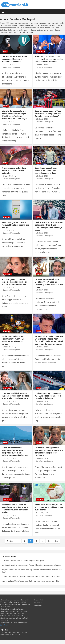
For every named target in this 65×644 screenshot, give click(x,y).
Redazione (38, 606)
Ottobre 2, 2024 (42, 401)
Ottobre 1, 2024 (9, 458)
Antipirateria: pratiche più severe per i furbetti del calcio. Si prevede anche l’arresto (31, 565)
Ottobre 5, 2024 (42, 233)
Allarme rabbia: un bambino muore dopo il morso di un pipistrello (14, 170)
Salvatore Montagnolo (11, 67)
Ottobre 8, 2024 (9, 122)
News (5, 51)
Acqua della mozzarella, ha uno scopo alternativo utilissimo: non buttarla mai (49, 507)
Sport (39, 106)
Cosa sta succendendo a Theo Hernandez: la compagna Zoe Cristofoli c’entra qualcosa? (48, 114)
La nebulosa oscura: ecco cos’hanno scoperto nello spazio (23, 561)
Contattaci (4, 625)
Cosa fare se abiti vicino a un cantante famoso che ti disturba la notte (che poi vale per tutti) (15, 396)
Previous (10, 541)
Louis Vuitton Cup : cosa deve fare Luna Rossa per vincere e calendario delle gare (48, 396)
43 (49, 541)
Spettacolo (41, 51)
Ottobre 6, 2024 (42, 176)
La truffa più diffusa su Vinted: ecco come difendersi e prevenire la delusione (15, 59)
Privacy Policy (39, 600)
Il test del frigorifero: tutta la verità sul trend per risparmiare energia (15, 225)
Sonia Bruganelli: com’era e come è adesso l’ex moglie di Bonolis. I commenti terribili (14, 282)
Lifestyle (7, 217)
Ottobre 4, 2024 (42, 290)
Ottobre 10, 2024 (9, 65)
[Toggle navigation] (3, 12)
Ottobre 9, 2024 (42, 65)
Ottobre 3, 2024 (42, 347)
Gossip (6, 106)
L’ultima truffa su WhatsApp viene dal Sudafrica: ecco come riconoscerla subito (30, 581)
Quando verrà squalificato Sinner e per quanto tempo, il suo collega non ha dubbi (47, 170)
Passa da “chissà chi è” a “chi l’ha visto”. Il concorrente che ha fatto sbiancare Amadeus (49, 59)
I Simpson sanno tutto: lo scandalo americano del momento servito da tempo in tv (31, 577)
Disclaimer (38, 603)
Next (56, 541)
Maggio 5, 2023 (42, 513)
